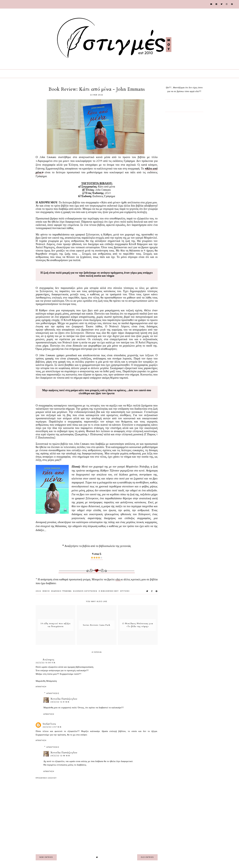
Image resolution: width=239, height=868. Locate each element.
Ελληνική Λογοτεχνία (85, 591)
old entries (147, 857)
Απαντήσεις (53, 693)
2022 (38, 591)
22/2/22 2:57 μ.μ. (52, 727)
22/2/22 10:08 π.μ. (46, 663)
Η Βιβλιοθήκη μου (109, 591)
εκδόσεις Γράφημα (61, 591)
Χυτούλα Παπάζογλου (64, 699)
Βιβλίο (46, 591)
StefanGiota (49, 724)
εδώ (118, 580)
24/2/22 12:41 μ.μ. (60, 702)
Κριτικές (125, 591)
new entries (46, 857)
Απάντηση (41, 687)
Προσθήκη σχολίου (46, 778)
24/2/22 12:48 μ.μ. (61, 756)
